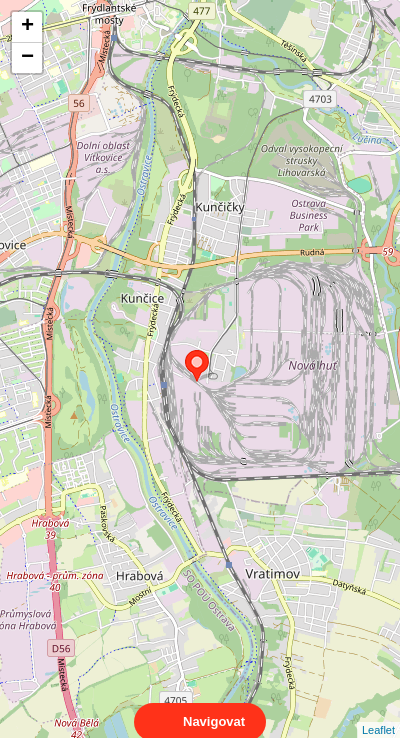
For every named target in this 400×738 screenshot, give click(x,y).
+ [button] (27, 27)
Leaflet (378, 712)
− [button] (27, 58)
